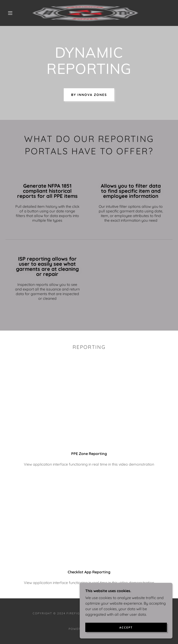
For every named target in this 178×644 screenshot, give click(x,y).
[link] (85, 13)
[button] (10, 13)
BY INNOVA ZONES (89, 95)
